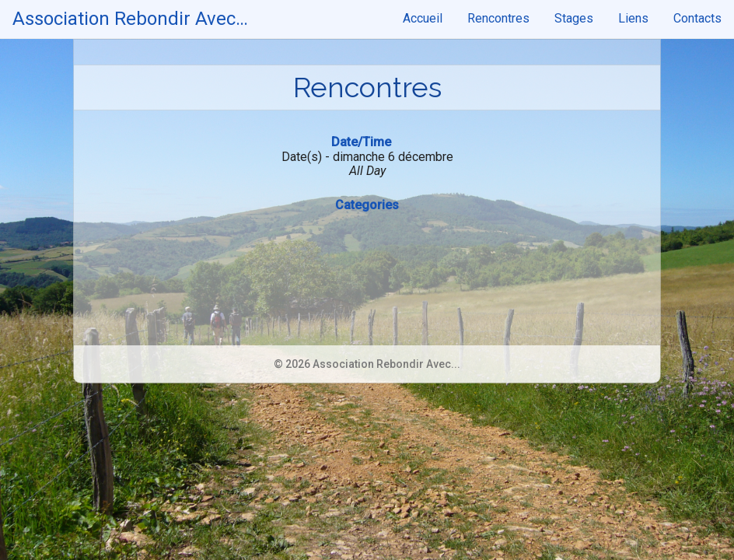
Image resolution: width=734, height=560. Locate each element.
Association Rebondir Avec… (130, 19)
